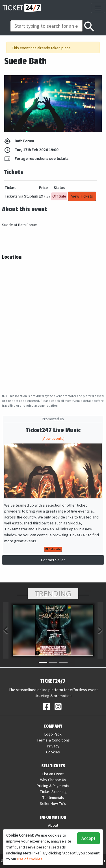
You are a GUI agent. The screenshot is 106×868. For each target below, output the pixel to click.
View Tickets (82, 196)
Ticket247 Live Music (53, 430)
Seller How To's (53, 803)
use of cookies (30, 859)
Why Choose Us (53, 780)
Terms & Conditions (53, 740)
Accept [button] (88, 838)
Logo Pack (53, 734)
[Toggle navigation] (98, 8)
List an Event (53, 774)
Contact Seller (53, 560)
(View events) (53, 438)
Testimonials (53, 798)
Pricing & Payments (53, 786)
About (53, 825)
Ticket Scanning (53, 792)
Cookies (53, 752)
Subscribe (53, 549)
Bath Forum (19, 141)
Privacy (53, 746)
